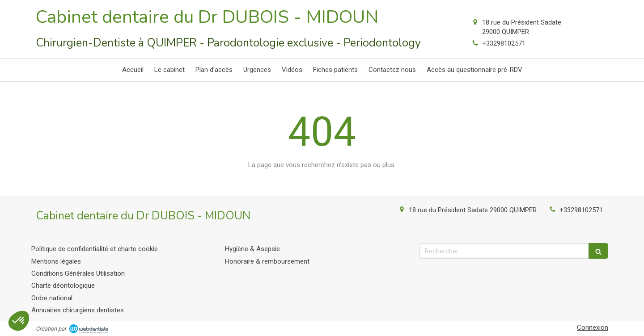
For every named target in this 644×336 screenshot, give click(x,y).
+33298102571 (504, 43)
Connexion (593, 328)
